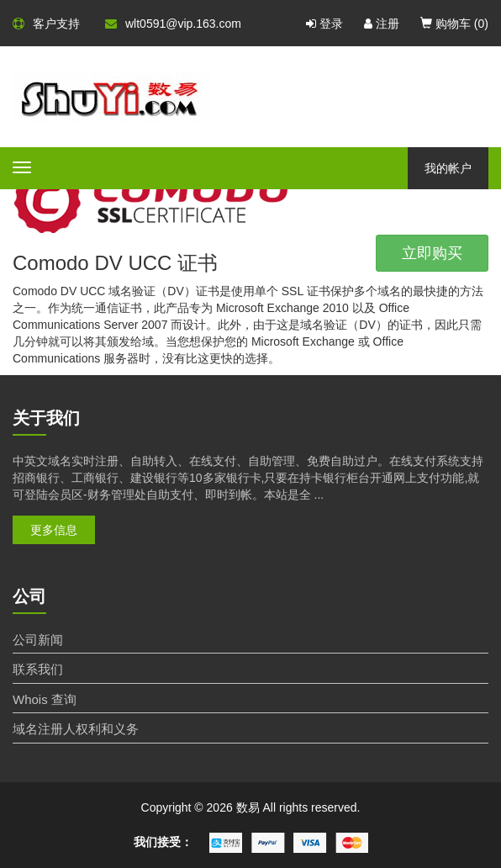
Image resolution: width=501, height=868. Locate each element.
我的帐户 (448, 168)
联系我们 (38, 669)
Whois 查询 (45, 699)
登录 (324, 24)
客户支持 (46, 24)
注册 (382, 24)
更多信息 (54, 530)
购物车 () (454, 24)
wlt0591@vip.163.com (173, 24)
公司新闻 (38, 640)
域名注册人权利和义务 (76, 729)
